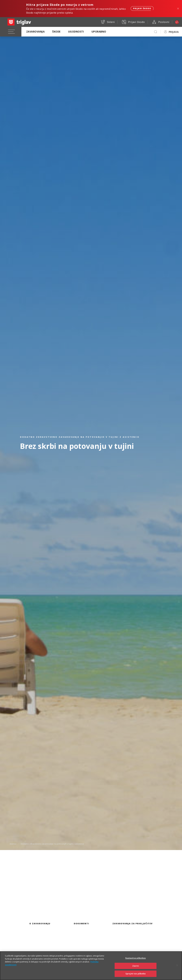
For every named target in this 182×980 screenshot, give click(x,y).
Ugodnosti (76, 32)
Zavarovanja (35, 32)
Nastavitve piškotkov (136, 961)
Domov (13, 844)
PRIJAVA (174, 32)
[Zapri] (177, 968)
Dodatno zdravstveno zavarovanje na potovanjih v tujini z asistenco (52, 844)
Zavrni (136, 968)
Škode (56, 32)
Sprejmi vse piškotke (136, 976)
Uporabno (99, 32)
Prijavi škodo (142, 8)
